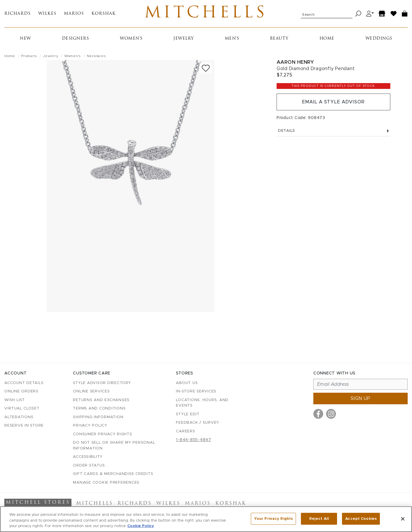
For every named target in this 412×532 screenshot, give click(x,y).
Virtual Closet (22, 408)
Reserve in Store (24, 426)
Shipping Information (98, 417)
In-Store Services (196, 391)
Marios (74, 14)
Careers (185, 431)
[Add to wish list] (206, 68)
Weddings (379, 39)
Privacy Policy (90, 426)
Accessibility (88, 457)
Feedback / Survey (198, 423)
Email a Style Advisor (333, 102)
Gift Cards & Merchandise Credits (113, 474)
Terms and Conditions (99, 408)
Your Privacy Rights (273, 519)
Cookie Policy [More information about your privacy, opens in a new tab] (141, 526)
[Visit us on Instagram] (331, 414)
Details (333, 131)
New (25, 39)
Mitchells (206, 14)
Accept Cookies (361, 519)
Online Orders (21, 391)
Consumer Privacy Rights (102, 434)
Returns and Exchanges (101, 400)
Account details (24, 383)
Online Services (91, 391)
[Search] (358, 14)
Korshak (104, 14)
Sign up (360, 398)
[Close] (403, 519)
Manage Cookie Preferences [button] (106, 483)
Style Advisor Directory (102, 383)
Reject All (319, 519)
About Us (187, 383)
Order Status (89, 466)
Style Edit (188, 414)
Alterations (19, 417)
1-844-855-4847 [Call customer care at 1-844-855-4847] (194, 440)
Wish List (15, 400)
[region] (206, 519)
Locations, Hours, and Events (202, 403)
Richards (18, 14)
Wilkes (47, 14)
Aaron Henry (295, 62)
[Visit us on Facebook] (318, 414)
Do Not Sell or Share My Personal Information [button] (114, 446)
